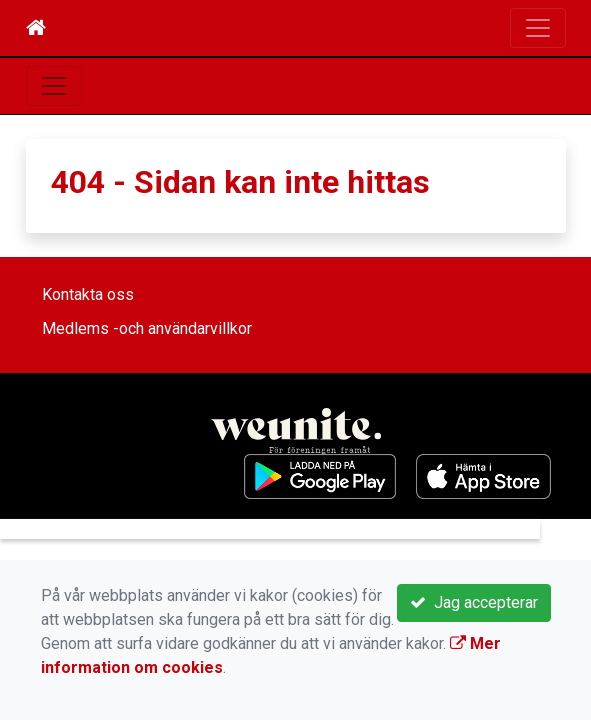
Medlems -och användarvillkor (147, 328)
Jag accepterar (474, 602)
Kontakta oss (88, 294)
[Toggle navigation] (538, 28)
